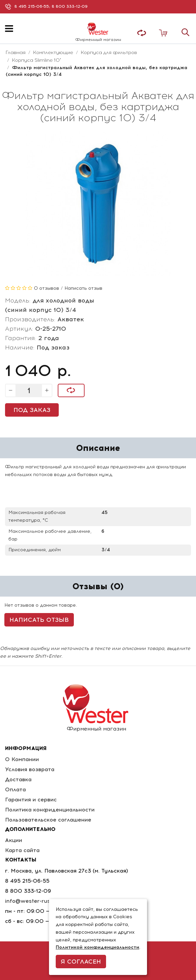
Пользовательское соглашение (48, 820)
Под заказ (32, 410)
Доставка (18, 779)
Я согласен (81, 962)
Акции (14, 840)
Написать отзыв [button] (39, 620)
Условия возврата (30, 769)
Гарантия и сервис (31, 800)
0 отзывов (46, 288)
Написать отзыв (83, 288)
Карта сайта (22, 850)
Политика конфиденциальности (50, 810)
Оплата (15, 789)
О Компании (22, 759)
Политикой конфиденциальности (97, 947)
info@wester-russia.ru (35, 901)
